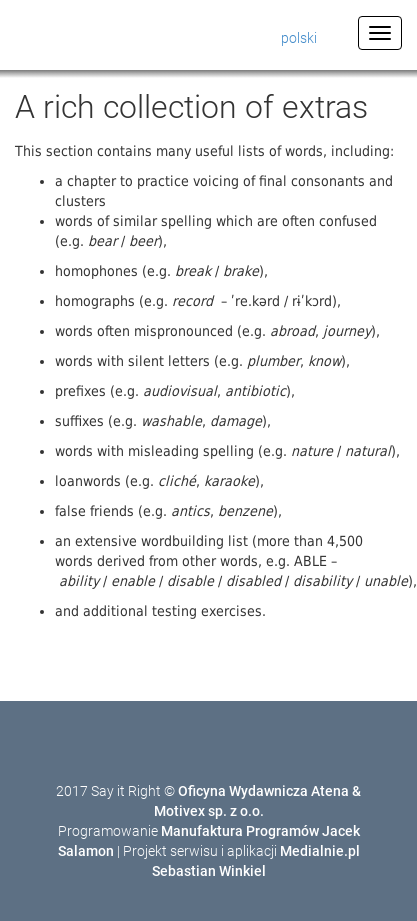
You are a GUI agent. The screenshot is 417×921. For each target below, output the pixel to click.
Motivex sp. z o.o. (209, 811)
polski (299, 38)
